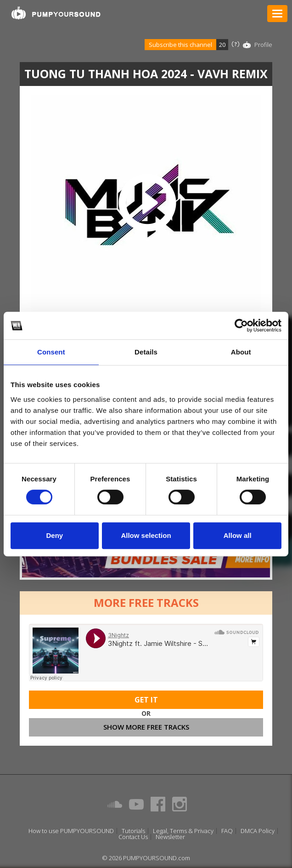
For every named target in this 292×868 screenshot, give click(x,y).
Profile (263, 45)
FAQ (227, 831)
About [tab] (241, 352)
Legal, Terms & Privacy (183, 831)
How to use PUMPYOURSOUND (71, 831)
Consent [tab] (51, 352)
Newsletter (170, 837)
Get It (146, 700)
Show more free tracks (146, 727)
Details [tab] (146, 352)
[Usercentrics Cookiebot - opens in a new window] (241, 325)
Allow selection (146, 535)
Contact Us (133, 837)
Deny (54, 535)
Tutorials (133, 831)
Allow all (238, 535)
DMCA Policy (258, 831)
